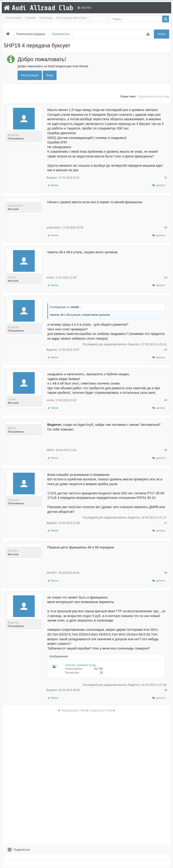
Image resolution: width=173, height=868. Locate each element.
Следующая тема (100, 710)
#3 (166, 278)
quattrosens (16, 206)
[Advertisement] (86, 777)
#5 (166, 400)
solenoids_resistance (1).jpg (80, 665)
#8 (166, 573)
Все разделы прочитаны (72, 18)
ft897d (12, 428)
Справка (30, 18)
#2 (166, 228)
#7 (166, 523)
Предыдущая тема (73, 710)
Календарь (46, 18)
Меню (84, 8)
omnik (12, 277)
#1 (166, 178)
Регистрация (14, 18)
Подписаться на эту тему (154, 97)
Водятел (14, 135)
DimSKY (13, 551)
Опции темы (128, 97)
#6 (166, 450)
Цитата (160, 185)
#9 (166, 690)
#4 (166, 350)
